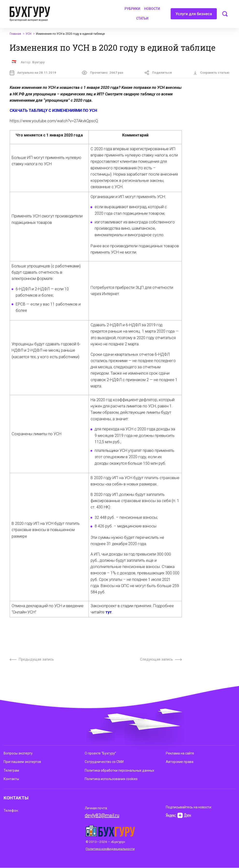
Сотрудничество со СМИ (104, 762)
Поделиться (158, 73)
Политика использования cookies (111, 779)
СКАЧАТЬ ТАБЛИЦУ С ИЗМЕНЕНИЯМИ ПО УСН (53, 110)
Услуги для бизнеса (194, 15)
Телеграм (11, 770)
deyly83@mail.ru (102, 815)
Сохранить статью (211, 73)
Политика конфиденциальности (110, 849)
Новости (152, 9)
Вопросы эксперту (18, 753)
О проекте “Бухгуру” (100, 753)
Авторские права (180, 762)
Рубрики (132, 9)
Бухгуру (39, 62)
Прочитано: (102, 73)
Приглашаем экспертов (22, 762)
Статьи (142, 18)
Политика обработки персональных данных (119, 770)
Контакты (11, 779)
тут (109, 612)
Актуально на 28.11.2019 (33, 73)
